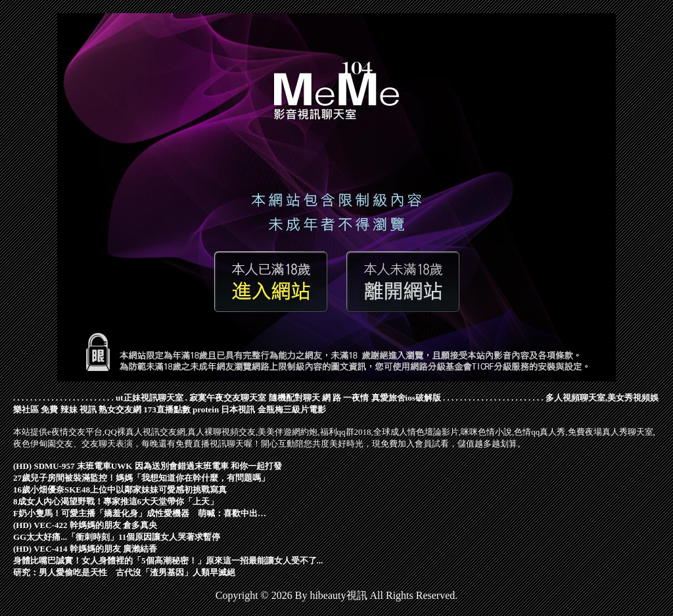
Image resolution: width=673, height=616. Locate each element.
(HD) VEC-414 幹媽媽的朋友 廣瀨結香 (85, 549)
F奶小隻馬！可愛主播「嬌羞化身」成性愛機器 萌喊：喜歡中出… (140, 513)
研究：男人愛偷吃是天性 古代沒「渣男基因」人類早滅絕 (124, 572)
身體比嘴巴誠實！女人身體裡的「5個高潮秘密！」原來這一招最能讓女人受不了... (168, 561)
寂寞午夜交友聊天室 (228, 398)
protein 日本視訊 (224, 409)
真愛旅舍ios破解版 (406, 398)
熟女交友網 (120, 409)
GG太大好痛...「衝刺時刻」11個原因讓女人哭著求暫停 (117, 537)
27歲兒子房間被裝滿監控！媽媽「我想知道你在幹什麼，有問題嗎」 (141, 478)
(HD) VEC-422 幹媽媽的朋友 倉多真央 (85, 525)
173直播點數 (167, 409)
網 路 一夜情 (346, 398)
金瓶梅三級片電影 (292, 409)
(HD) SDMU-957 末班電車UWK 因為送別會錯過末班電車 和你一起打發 (148, 466)
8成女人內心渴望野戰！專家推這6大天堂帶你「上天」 (116, 501)
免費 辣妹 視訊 (69, 409)
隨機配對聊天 (294, 398)
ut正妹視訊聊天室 (150, 398)
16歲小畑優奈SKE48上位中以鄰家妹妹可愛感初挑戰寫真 (120, 490)
